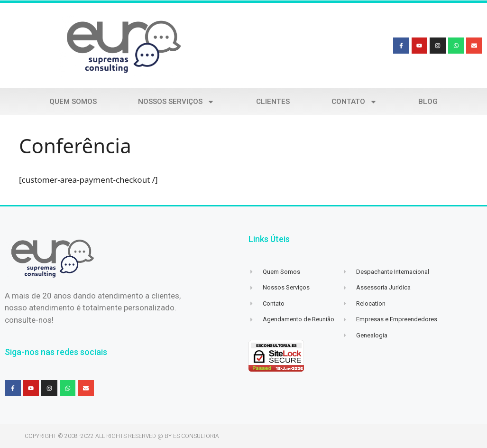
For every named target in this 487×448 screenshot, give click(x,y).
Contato (354, 102)
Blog (428, 102)
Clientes (273, 102)
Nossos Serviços (176, 102)
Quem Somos (73, 102)
